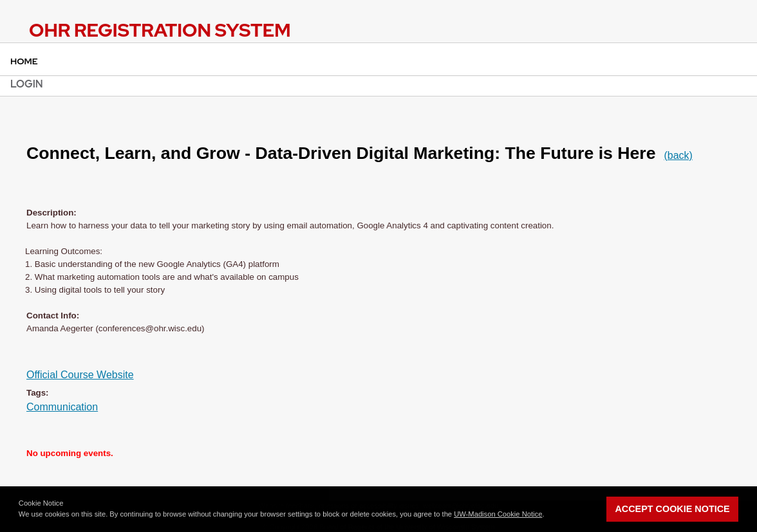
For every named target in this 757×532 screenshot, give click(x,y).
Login (27, 84)
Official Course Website (80, 375)
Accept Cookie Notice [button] (672, 509)
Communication (62, 407)
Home (24, 61)
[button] (548, 515)
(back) (678, 155)
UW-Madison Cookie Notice (498, 514)
